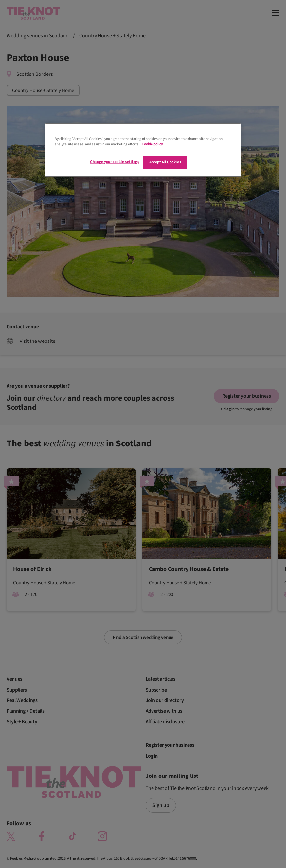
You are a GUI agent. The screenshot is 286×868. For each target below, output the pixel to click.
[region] (143, 150)
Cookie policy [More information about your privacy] (152, 145)
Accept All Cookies (165, 162)
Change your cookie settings (115, 162)
